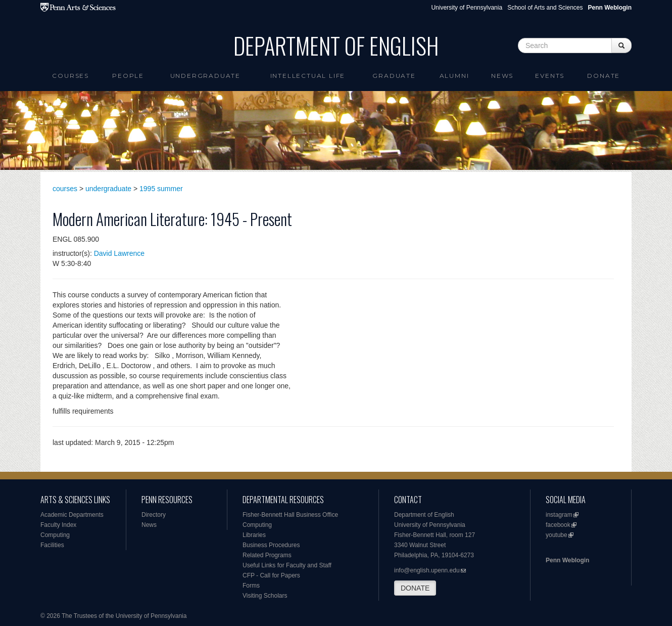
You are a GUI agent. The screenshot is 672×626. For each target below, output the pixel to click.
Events (550, 76)
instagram (559, 515)
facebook (558, 525)
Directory (154, 515)
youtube (557, 535)
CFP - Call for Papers (271, 575)
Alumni (454, 76)
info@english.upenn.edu (427, 570)
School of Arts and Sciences (545, 8)
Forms (251, 586)
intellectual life (308, 76)
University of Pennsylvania (467, 8)
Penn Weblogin (567, 560)
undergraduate (108, 189)
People (128, 76)
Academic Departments (72, 515)
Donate (604, 76)
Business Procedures (271, 545)
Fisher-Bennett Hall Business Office (290, 515)
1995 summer (161, 189)
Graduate (394, 76)
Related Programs (267, 555)
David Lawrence (119, 253)
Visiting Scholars (265, 596)
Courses (70, 76)
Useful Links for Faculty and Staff (287, 565)
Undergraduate (205, 76)
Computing (55, 535)
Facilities (52, 545)
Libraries (254, 535)
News (502, 76)
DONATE (415, 588)
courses (65, 189)
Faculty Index (58, 525)
